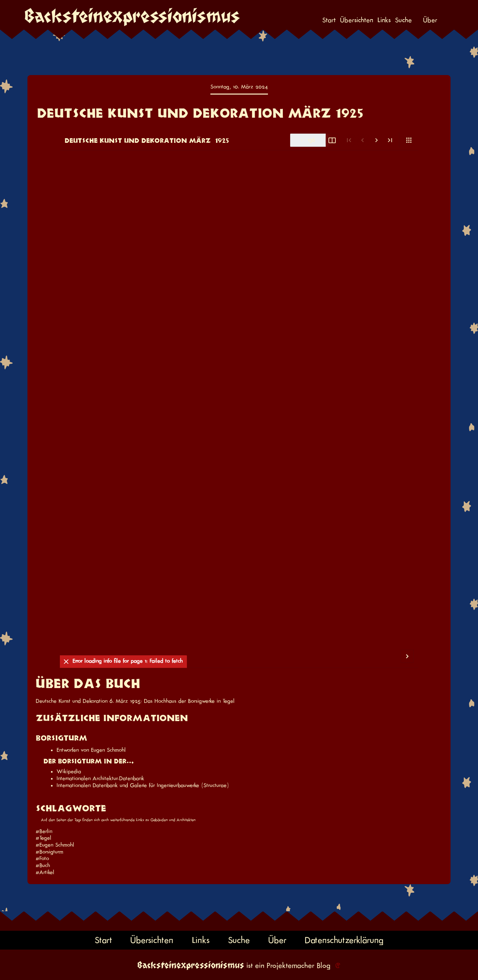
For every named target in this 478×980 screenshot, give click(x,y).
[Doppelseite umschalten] (332, 140)
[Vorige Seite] (362, 140)
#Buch (43, 865)
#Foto (42, 858)
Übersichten (357, 20)
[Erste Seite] (349, 140)
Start (329, 20)
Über (430, 20)
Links (384, 20)
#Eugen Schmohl (55, 845)
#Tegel (43, 838)
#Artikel (45, 872)
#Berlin (44, 831)
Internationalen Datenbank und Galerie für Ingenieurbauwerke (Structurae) (143, 785)
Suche (403, 20)
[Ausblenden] (66, 662)
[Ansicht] (409, 140)
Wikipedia (69, 771)
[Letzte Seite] (390, 140)
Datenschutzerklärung (344, 940)
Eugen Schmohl (108, 750)
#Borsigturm (49, 852)
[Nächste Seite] (376, 140)
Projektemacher (290, 965)
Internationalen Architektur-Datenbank (100, 778)
